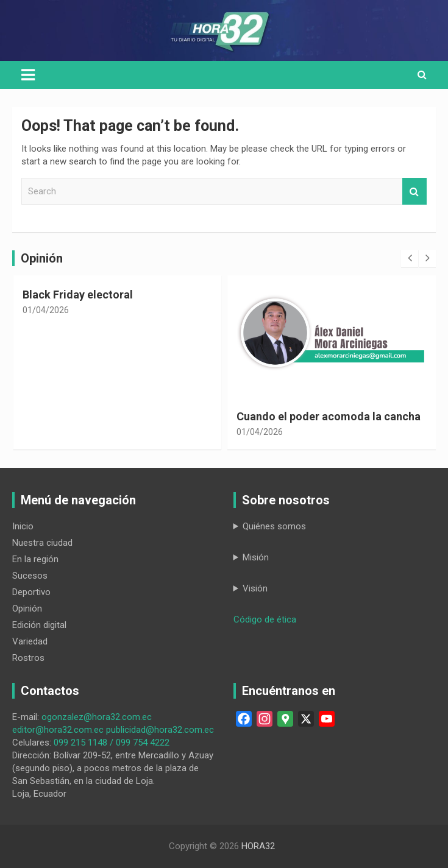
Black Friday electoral (78, 295)
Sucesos (30, 576)
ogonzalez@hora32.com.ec (97, 717)
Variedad (30, 641)
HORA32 (258, 846)
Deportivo (31, 592)
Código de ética (265, 619)
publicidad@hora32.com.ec (160, 730)
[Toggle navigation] (28, 75)
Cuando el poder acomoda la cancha (329, 416)
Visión (255, 588)
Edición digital (39, 625)
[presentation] (410, 258)
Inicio (23, 526)
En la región (35, 559)
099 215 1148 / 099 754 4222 (112, 743)
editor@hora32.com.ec (58, 730)
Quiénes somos (274, 526)
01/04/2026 (46, 310)
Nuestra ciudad (42, 543)
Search (414, 192)
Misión (256, 557)
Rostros (28, 658)
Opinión (27, 609)
